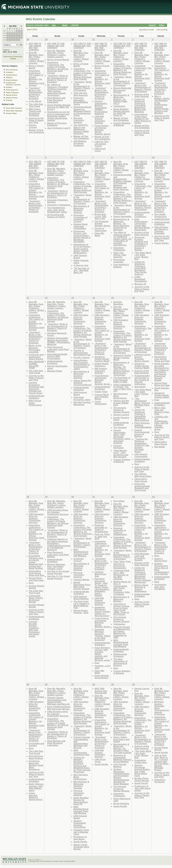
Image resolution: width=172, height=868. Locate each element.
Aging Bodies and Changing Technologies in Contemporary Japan (82, 365)
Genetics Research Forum (57, 334)
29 (10, 31)
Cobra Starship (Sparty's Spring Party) (35, 796)
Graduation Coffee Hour (141, 761)
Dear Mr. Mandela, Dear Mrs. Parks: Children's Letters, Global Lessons (36, 58)
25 (7, 40)
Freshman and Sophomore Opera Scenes (36, 357)
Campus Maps (11, 113)
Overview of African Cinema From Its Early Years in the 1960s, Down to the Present (121, 609)
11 (7, 35)
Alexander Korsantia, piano (82, 398)
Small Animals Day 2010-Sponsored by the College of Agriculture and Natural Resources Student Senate (162, 372)
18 (7, 38)
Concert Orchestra (118, 447)
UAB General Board (80, 257)
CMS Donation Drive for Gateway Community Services (81, 319)
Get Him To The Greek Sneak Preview (58, 577)
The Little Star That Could (36, 105)
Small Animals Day (162, 389)
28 (7, 31)
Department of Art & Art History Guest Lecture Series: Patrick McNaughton (82, 249)
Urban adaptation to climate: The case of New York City (122, 388)
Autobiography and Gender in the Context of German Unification (142, 380)
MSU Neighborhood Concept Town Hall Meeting (81, 553)
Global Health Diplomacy (102, 365)
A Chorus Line (81, 265)
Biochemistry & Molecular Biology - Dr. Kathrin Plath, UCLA (121, 99)
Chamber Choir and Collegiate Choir (81, 832)
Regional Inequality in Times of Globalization (101, 528)
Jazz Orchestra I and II (59, 128)
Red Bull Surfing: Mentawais (82, 403)
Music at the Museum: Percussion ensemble (35, 349)
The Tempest (120, 427)
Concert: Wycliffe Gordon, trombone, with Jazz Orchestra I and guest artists (34, 629)
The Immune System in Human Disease (121, 410)
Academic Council (79, 560)
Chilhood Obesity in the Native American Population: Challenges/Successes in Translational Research (59, 544)
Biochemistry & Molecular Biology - (121, 599)
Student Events (12, 98)
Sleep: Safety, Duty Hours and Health (121, 739)
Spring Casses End (142, 690)
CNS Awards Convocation (141, 455)
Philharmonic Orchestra (120, 655)
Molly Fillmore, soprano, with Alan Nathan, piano (36, 787)
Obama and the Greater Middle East (121, 403)
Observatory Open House (141, 480)
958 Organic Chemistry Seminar (101, 371)
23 (19, 38)
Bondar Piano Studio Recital (142, 779)
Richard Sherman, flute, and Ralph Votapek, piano (56, 567)
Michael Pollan (55, 371)
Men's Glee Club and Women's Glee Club (162, 411)
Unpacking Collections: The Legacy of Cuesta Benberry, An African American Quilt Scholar (36, 78)
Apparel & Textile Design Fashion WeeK (102, 359)
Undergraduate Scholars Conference (142, 214)
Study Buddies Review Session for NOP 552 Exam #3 (121, 112)
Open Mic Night (99, 234)
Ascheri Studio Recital (36, 587)
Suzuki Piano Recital (161, 749)
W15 (5, 35)
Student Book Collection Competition (81, 226)
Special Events (11, 95)
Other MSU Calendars (14, 111)
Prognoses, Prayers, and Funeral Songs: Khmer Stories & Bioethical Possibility (82, 237)
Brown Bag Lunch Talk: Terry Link (101, 216)
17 (22, 35)
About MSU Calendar (14, 108)
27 (12, 40)
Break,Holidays (12, 80)
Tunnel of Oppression (101, 229)
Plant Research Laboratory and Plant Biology (58, 349)
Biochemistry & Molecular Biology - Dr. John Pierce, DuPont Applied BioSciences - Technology (121, 369)
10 (22, 33)
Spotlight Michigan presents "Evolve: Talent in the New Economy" (102, 635)
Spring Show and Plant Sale (36, 579)
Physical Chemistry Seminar (79, 120)
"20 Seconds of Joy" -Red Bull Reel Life (81, 270)
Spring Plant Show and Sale (162, 384)
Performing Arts (12, 90)
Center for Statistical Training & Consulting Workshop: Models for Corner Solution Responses (143, 575)
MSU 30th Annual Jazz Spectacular (101, 691)
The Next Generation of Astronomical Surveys (120, 662)
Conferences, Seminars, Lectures (13, 84)
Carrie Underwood (101, 403)
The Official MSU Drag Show (143, 475)
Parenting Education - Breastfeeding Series (81, 101)
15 (17, 35)
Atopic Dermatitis (122, 216)
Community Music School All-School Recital (36, 599)
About (30, 860)
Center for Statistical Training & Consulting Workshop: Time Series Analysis (140, 268)
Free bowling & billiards (121, 266)
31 (15, 31)
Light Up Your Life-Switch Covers (102, 144)
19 (10, 38)
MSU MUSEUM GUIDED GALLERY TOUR (36, 365)
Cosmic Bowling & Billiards (122, 124)
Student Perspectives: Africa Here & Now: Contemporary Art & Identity (162, 569)
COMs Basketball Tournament (141, 279)
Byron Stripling (121, 804)
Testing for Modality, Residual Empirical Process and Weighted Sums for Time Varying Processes (82, 765)
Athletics (9, 78)
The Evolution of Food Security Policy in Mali (122, 380)
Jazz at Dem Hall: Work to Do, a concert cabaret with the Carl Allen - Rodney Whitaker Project (162, 763)
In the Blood (35, 101)
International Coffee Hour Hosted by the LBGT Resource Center (143, 119)
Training (9, 100)
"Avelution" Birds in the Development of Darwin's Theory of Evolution (35, 93)
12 (10, 35)
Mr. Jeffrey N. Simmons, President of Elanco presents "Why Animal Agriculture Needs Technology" (58, 90)
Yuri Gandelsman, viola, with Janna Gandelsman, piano (57, 210)
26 (10, 40)
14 (15, 35)
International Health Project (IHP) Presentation (57, 356)
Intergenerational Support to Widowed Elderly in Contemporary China (82, 111)
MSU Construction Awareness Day (81, 753)
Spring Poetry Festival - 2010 (81, 612)
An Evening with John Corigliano (160, 587)
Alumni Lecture (121, 415)
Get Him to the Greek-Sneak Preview (58, 572)
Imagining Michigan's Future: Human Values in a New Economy (102, 612)
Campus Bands (81, 580)
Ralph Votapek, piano (81, 262)
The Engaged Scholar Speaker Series (102, 224)
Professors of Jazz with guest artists (142, 788)
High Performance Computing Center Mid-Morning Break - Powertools (143, 225)
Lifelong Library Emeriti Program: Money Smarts (143, 358)
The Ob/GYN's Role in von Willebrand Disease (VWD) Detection (81, 129)
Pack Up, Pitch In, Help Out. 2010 (102, 536)
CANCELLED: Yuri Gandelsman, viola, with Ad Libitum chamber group (161, 423)
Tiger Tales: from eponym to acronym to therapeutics (122, 565)
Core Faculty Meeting (120, 765)
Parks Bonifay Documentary (102, 677)
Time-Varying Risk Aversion (81, 94)
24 (22, 38)
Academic (10, 72)
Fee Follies (119, 501)
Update (13, 59)
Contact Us (37, 860)
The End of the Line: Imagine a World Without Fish (81, 605)
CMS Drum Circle (100, 150)
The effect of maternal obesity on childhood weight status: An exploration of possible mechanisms (122, 239)
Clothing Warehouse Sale (100, 574)
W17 (5, 40)
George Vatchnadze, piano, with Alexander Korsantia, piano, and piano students (122, 437)
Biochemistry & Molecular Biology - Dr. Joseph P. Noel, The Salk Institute (122, 748)
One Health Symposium (161, 215)
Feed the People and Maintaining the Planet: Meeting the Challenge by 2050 (122, 632)
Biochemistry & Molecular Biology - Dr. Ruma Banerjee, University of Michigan (121, 225)
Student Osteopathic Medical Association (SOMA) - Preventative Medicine (101, 108)
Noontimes (140, 387)
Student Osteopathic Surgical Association (80, 824)
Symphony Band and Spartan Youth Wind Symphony (36, 765)
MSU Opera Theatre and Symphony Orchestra (35, 112)
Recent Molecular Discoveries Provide (122, 90)
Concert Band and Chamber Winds (102, 397)
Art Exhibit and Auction (36, 745)
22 (17, 38)
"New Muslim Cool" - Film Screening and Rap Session (121, 454)
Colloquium (119, 106)
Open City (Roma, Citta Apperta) (120, 255)
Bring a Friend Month (36, 67)
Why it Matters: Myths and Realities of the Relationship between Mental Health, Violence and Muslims (162, 105)
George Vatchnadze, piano (57, 367)
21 (15, 38)
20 (12, 38)
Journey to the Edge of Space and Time (36, 120)
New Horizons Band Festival (36, 757)
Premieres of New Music (80, 838)
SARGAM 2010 (162, 219)
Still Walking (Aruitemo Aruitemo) (80, 143)
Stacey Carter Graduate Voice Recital (81, 847)
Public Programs (12, 93)
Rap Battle (160, 447)
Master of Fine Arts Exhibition (36, 131)
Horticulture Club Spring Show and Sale (162, 359)
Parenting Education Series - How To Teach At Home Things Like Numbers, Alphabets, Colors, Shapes (102, 587)
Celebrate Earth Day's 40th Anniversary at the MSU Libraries (121, 575)
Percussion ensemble (119, 261)
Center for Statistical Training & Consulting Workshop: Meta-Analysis (142, 415)
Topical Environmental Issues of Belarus (142, 433)
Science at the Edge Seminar (142, 95)
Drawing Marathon (118, 303)
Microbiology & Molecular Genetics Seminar (81, 209)
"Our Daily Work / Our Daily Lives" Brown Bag (143, 256)
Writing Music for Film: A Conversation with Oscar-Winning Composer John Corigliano (122, 588)
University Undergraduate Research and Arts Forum (142, 487)
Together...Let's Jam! (103, 667)
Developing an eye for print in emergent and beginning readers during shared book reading (58, 116)
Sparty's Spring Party (161, 560)
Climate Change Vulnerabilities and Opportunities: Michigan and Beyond (58, 701)
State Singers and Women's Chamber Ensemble (161, 230)
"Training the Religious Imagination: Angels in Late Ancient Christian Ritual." (142, 445)
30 (12, 31)
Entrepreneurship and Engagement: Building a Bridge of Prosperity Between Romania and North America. (122, 182)
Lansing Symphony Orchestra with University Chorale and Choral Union (36, 388)
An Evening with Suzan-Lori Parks (56, 216)
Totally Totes (101, 392)
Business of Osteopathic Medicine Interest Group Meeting (122, 759)
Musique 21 (140, 284)
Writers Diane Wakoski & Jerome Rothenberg (141, 588)
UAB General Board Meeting (81, 598)
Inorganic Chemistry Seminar (58, 201)
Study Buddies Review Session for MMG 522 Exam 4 (59, 107)
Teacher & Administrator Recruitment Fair (82, 353)
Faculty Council (82, 358)
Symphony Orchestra (160, 781)
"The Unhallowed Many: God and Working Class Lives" (142, 403)
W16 (5, 38)
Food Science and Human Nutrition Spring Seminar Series (102, 130)
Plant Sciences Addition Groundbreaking (143, 425)
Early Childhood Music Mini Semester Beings (59, 708)
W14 (5, 33)
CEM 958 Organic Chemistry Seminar (100, 120)
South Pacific (80, 842)
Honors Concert (33, 126)
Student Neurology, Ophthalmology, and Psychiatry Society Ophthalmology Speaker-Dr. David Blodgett (121, 777)
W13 (5, 31)
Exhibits (9, 87)
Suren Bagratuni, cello (122, 800)
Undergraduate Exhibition (162, 223)
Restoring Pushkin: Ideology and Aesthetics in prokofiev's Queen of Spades (141, 244)
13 (12, 35)
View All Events (12, 70)
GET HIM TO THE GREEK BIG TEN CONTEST (35, 47)
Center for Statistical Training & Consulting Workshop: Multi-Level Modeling (140, 106)
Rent (137, 464)
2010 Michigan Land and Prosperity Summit (142, 557)
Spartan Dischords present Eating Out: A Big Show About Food (142, 770)
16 (19, 35)
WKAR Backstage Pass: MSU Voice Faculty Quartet (82, 586)
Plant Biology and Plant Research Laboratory (56, 100)
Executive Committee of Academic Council (80, 218)
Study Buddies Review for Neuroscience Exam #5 (81, 801)
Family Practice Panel (121, 419)
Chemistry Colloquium (59, 205)
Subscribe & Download (13, 57)
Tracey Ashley (162, 243)
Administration (11, 75)
